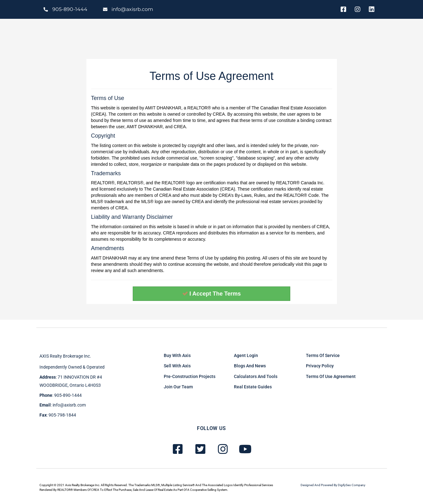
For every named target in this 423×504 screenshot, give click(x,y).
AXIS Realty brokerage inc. (65, 356)
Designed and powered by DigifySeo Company (333, 485)
